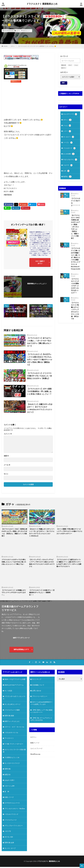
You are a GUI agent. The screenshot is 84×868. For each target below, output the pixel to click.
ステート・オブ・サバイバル (14, 727)
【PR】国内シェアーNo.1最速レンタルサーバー (41, 711)
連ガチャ (64, 68)
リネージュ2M (9, 786)
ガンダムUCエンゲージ (12, 704)
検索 (63, 83)
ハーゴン (68, 143)
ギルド (70, 65)
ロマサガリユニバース (12, 803)
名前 (6, 456)
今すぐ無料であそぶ (40, 262)
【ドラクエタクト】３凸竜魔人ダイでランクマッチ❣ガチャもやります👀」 (14, 592)
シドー (67, 132)
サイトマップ (37, 679)
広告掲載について (38, 685)
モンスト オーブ (10, 848)
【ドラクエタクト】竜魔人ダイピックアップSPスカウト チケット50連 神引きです (76, 312)
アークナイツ (9, 738)
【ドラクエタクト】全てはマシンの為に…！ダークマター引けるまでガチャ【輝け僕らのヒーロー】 (39, 342)
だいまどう (69, 137)
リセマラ (68, 166)
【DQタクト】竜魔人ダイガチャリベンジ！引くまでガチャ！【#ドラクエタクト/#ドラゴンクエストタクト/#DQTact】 (42, 532)
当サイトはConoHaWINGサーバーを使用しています (41, 703)
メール (7, 465)
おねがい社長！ (10, 780)
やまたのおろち (70, 161)
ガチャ (18, 31)
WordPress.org (35, 754)
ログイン (33, 737)
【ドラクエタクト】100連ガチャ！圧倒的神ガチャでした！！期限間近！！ (42, 592)
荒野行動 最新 (9, 716)
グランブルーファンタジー (14, 826)
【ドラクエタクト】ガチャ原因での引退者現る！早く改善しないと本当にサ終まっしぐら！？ (39, 391)
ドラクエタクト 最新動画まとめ (42, 4)
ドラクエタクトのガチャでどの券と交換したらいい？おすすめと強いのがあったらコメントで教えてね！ (14, 562)
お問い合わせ (37, 691)
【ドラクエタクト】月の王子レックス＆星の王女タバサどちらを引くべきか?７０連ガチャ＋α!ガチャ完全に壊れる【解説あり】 (40, 359)
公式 (66, 172)
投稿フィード (35, 743)
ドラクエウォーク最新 (12, 710)
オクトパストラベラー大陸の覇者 (14, 751)
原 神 (7, 792)
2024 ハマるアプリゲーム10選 (15, 679)
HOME (5, 46)
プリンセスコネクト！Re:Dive (15, 809)
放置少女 (7, 775)
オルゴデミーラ (70, 114)
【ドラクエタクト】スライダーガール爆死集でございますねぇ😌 (37, 46)
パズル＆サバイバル (11, 733)
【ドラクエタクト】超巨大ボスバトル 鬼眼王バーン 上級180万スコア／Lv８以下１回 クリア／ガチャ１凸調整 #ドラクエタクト (69, 563)
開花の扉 (64, 65)
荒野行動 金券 (9, 843)
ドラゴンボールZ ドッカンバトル (14, 698)
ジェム (76, 65)
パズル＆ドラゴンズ (11, 814)
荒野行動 (7, 769)
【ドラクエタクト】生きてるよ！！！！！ (76, 203)
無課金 (67, 178)
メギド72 (8, 831)
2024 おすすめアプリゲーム (14, 685)
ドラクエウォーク (11, 820)
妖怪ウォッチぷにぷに (12, 721)
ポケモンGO (9, 837)
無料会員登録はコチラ (21, 649)
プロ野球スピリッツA (12, 758)
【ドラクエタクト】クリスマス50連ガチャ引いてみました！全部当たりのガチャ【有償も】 (40, 376)
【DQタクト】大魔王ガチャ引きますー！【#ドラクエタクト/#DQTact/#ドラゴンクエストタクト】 (40, 408)
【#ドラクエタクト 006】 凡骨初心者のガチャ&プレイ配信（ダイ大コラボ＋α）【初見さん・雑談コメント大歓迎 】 (76, 228)
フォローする (37, 286)
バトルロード (69, 149)
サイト (6, 474)
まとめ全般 (69, 155)
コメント (8, 434)
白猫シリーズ (9, 797)
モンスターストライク (12, 763)
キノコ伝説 (8, 691)
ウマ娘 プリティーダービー (14, 744)
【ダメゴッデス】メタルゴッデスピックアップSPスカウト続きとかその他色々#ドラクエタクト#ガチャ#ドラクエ (42, 563)
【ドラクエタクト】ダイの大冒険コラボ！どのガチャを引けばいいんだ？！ (75, 287)
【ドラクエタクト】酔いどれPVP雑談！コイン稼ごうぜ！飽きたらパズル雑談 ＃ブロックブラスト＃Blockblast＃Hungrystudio (76, 260)
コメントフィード (36, 749)
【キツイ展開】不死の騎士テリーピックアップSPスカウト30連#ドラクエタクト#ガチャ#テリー (69, 531)
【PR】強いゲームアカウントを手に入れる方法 (41, 719)
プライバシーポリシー (40, 696)
